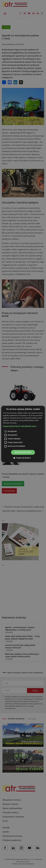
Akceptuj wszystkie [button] (23, 452)
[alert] (23, 434)
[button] (23, 426)
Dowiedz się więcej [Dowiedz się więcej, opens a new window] (10, 423)
